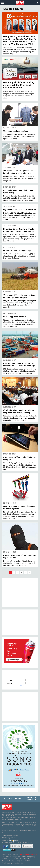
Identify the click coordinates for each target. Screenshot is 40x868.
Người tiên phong (28, 857)
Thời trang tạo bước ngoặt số (16, 131)
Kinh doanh (6, 857)
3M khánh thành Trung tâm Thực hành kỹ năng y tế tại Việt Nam (18, 172)
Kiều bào (27, 861)
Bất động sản (24, 859)
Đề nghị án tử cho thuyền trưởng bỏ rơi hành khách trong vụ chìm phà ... (19, 230)
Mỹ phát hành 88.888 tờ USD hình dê (20, 210)
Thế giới (19, 861)
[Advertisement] (19, 706)
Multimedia (18, 863)
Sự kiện (19, 799)
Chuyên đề (5, 859)
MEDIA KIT (8, 799)
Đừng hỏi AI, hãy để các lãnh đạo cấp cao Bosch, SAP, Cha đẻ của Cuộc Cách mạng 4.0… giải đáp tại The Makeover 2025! (20, 40)
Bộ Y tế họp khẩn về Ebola (15, 317)
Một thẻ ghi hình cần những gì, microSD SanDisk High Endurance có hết (19, 85)
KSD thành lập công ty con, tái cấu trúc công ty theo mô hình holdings (19, 365)
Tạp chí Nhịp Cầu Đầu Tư (28, 854)
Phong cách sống (8, 861)
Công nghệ (16, 857)
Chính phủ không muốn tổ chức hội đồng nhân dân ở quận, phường (19, 411)
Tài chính (14, 859)
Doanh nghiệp (7, 863)
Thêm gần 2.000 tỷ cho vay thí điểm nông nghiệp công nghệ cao (19, 296)
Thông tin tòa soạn (32, 799)
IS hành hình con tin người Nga (17, 250)
